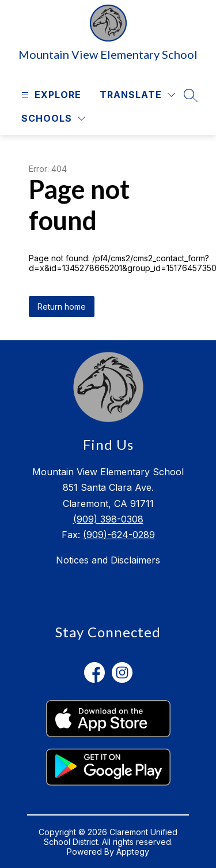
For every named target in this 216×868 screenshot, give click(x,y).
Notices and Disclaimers (108, 560)
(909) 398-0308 (108, 519)
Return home (62, 307)
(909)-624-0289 (119, 535)
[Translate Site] (137, 95)
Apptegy (133, 852)
